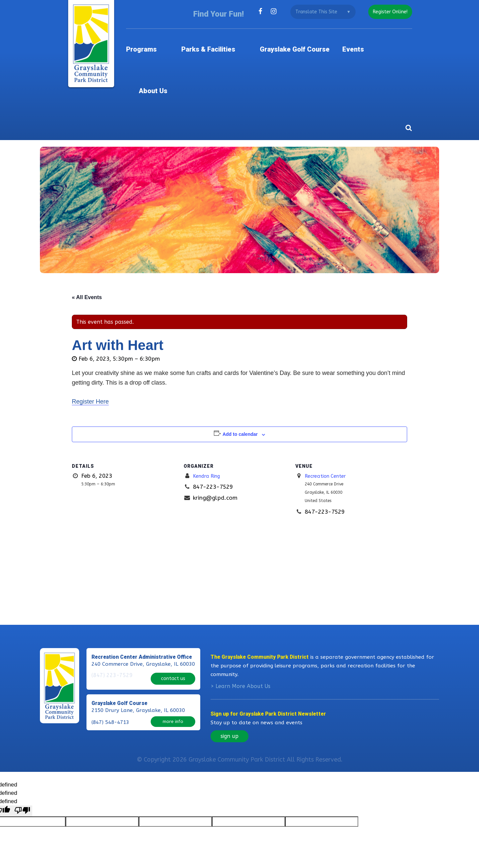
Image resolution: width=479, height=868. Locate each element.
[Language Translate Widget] (320, 12)
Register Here (90, 348)
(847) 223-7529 (110, 631)
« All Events (87, 244)
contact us (173, 630)
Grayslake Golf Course (298, 41)
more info (173, 671)
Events (359, 41)
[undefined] (22, 766)
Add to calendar (240, 381)
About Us (397, 41)
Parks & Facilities (220, 41)
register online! (389, 12)
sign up (230, 691)
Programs (161, 41)
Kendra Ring (209, 423)
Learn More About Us (243, 641)
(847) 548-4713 (110, 671)
